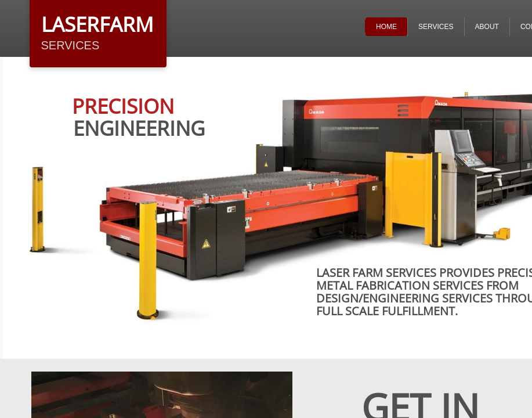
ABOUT (487, 27)
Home (386, 27)
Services (436, 27)
